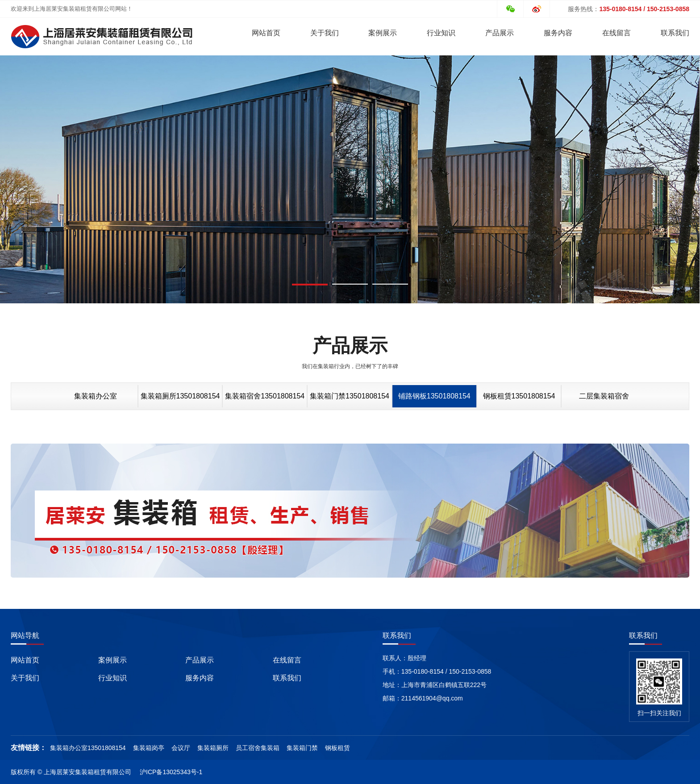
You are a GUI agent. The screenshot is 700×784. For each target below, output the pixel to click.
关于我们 (325, 33)
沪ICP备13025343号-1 (171, 772)
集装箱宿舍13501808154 (265, 396)
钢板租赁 (337, 748)
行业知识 (441, 33)
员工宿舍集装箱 (258, 748)
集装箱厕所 (213, 748)
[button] (310, 285)
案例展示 (383, 33)
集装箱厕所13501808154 (180, 396)
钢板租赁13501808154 (519, 396)
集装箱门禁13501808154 (350, 396)
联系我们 (675, 33)
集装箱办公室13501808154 (96, 400)
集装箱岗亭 (149, 748)
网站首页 (266, 33)
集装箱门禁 (302, 748)
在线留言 (617, 33)
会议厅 (181, 748)
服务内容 (558, 33)
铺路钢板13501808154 (434, 396)
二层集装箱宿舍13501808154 (604, 400)
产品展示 (500, 33)
